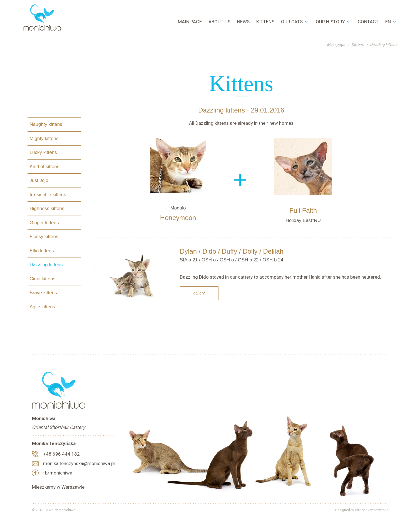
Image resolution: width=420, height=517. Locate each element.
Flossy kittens (44, 237)
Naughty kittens (46, 124)
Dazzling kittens (46, 265)
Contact (368, 22)
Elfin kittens (42, 250)
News (243, 22)
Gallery (199, 293)
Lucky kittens (43, 152)
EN (388, 22)
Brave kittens (43, 293)
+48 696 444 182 (61, 454)
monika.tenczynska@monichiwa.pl (79, 463)
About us (219, 22)
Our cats (292, 22)
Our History (330, 22)
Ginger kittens (44, 222)
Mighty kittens (44, 138)
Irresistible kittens (48, 194)
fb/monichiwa (58, 473)
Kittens (265, 22)
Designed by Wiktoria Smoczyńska (362, 510)
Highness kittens (47, 208)
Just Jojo (39, 180)
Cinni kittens (43, 279)
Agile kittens (43, 307)
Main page (190, 22)
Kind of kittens (45, 166)
